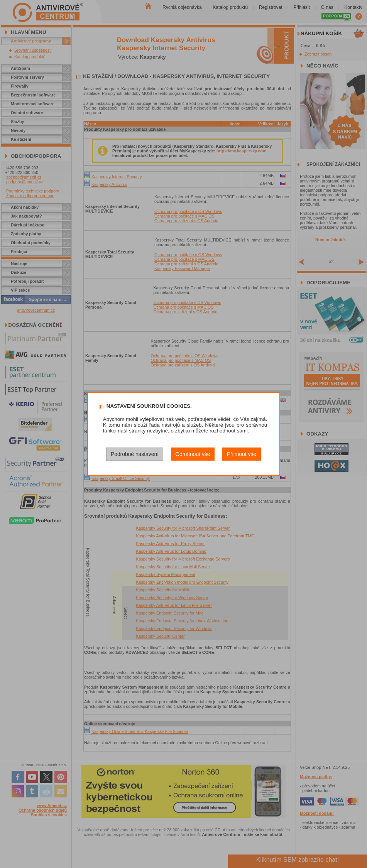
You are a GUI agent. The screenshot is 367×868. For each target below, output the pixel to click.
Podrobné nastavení (135, 454)
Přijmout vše (242, 454)
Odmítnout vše (193, 454)
